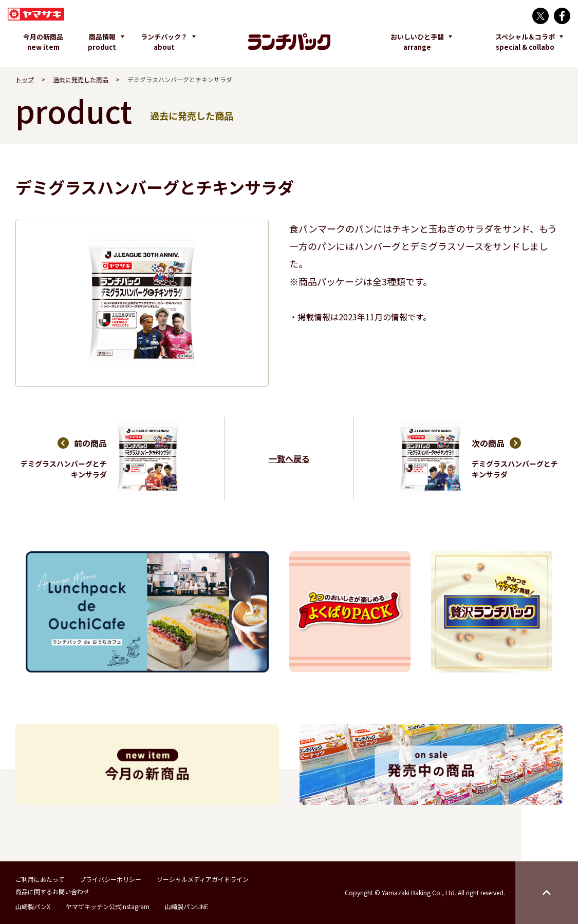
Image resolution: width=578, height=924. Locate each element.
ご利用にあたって (40, 879)
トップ (25, 79)
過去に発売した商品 (81, 79)
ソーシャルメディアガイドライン (203, 879)
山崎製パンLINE (187, 906)
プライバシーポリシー (110, 879)
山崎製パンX (33, 906)
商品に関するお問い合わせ (52, 891)
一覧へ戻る (289, 458)
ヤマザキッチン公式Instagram (108, 906)
